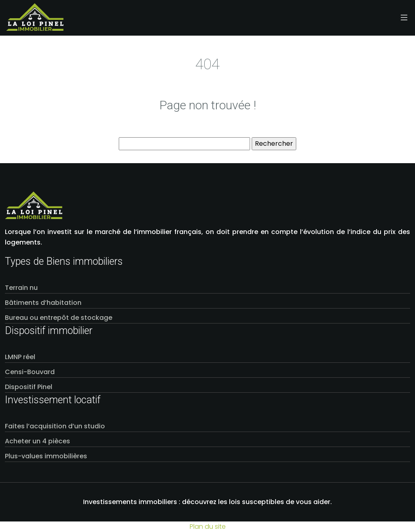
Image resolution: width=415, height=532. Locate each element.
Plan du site (208, 527)
